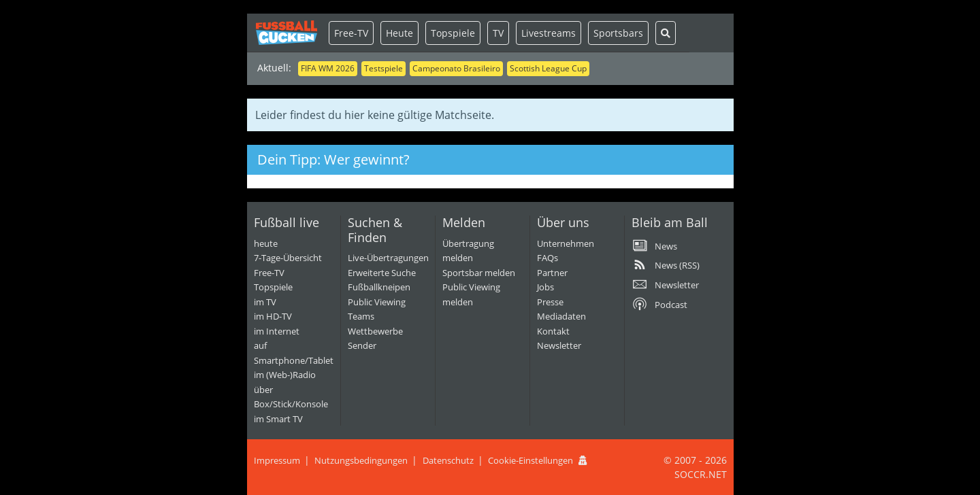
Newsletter (559, 345)
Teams (361, 316)
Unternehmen (566, 243)
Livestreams (549, 33)
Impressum (277, 460)
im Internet (277, 331)
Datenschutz (448, 460)
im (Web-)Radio (285, 375)
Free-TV (351, 33)
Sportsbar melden (479, 273)
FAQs (548, 258)
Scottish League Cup (548, 68)
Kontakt (553, 331)
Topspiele (453, 33)
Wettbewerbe (375, 331)
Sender (362, 345)
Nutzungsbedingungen (361, 460)
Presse (550, 302)
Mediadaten (561, 316)
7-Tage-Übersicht (288, 258)
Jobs (545, 287)
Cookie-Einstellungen (530, 460)
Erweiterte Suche (382, 273)
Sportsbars (618, 33)
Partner (552, 273)
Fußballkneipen (379, 287)
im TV (265, 302)
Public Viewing (377, 302)
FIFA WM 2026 (328, 68)
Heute (399, 33)
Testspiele (383, 68)
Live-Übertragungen (388, 258)
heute (266, 243)
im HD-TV (273, 316)
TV (498, 33)
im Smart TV (278, 419)
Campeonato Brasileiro (456, 68)
